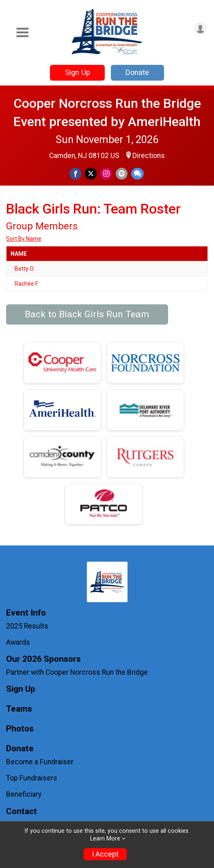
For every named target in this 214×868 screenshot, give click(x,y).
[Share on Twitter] (91, 174)
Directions (149, 156)
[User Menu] (200, 28)
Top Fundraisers (32, 778)
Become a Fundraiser (40, 762)
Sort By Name (24, 239)
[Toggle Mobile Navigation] (22, 33)
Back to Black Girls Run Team (87, 314)
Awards (18, 642)
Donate (137, 72)
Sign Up (78, 72)
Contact (22, 811)
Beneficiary (24, 794)
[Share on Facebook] (75, 174)
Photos (20, 729)
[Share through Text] (137, 174)
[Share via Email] (122, 174)
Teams (19, 709)
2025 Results (27, 626)
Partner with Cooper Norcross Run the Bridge (77, 672)
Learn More (105, 839)
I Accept (105, 854)
